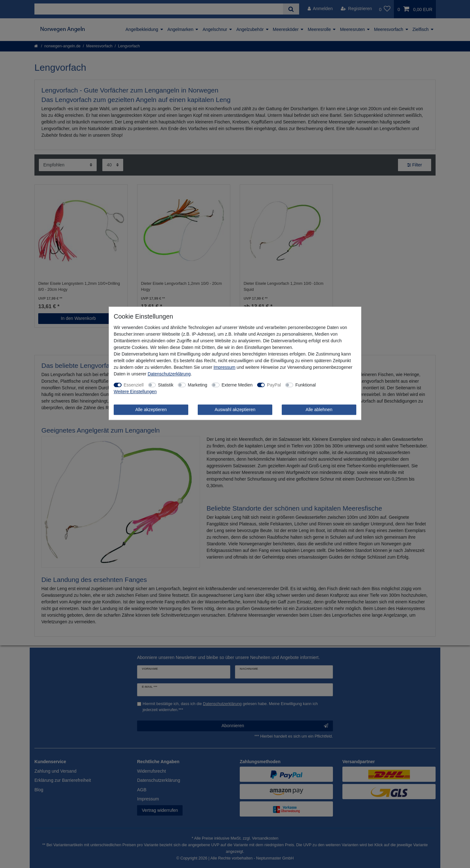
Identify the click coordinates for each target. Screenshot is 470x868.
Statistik (166, 385)
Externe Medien (237, 385)
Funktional (306, 385)
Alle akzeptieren (151, 410)
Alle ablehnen (319, 410)
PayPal (274, 385)
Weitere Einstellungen (135, 392)
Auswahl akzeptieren (235, 410)
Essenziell (134, 385)
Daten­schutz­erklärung (169, 374)
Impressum (224, 367)
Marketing (198, 385)
